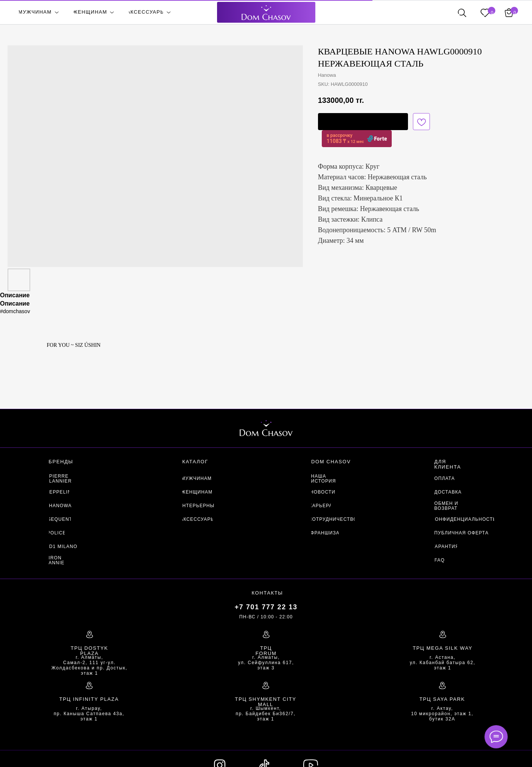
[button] (363, 122)
